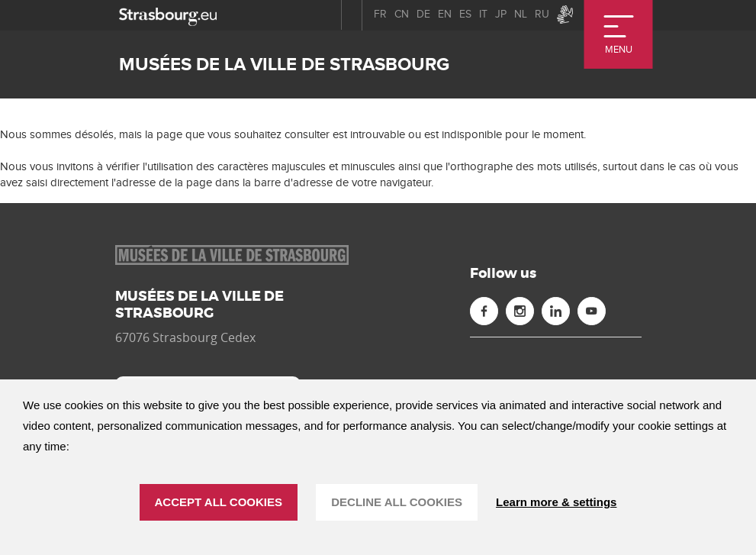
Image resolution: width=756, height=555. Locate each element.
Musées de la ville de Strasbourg (284, 65)
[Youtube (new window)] (592, 311)
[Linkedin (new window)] (556, 311)
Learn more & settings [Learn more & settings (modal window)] (556, 502)
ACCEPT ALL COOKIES (219, 502)
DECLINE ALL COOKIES (397, 502)
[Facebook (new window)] (484, 311)
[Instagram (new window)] (520, 311)
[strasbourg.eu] (168, 15)
